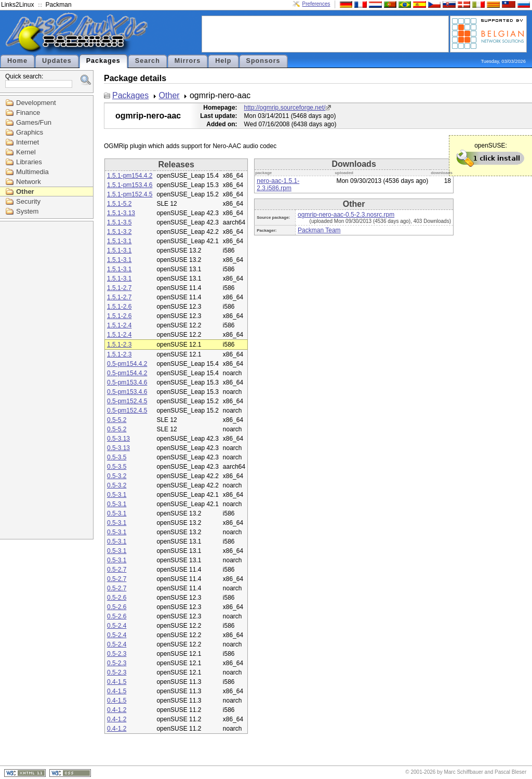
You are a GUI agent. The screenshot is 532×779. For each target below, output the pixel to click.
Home (17, 61)
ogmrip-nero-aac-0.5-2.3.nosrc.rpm (346, 215)
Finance (28, 113)
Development (36, 103)
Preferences (316, 4)
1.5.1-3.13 (121, 213)
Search (148, 61)
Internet (28, 142)
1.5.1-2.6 (119, 307)
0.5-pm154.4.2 (127, 364)
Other (25, 192)
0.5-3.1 (117, 495)
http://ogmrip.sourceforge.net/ (285, 108)
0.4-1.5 (117, 682)
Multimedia (32, 172)
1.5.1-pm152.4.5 (130, 194)
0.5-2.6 (117, 598)
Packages (103, 61)
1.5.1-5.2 (119, 204)
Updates (57, 61)
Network (29, 182)
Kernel (26, 152)
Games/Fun (34, 122)
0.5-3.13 (118, 439)
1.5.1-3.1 (119, 241)
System (27, 211)
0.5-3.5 (117, 457)
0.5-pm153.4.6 (127, 382)
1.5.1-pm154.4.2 (130, 176)
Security (28, 201)
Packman (59, 5)
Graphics (30, 132)
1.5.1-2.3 (119, 345)
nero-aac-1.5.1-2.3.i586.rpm (278, 184)
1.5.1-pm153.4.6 (130, 185)
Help (223, 61)
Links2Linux (17, 5)
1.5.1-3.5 (119, 222)
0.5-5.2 (117, 420)
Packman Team (319, 230)
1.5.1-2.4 (119, 325)
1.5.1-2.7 (119, 288)
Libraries (29, 162)
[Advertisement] (325, 33)
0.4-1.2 (117, 710)
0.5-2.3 (117, 654)
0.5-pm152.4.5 (127, 401)
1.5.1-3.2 (119, 232)
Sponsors (263, 61)
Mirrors (188, 61)
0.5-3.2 (117, 476)
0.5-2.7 (117, 570)
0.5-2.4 (117, 626)
